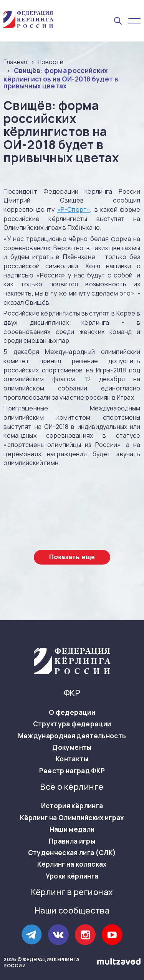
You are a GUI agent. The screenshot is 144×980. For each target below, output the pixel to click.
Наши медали (72, 829)
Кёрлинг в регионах (72, 892)
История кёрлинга (72, 806)
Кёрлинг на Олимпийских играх (72, 818)
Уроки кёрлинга (72, 876)
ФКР (72, 693)
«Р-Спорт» (74, 209)
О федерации (72, 713)
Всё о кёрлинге (72, 787)
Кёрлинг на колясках (72, 864)
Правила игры (72, 841)
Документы (72, 747)
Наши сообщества (72, 911)
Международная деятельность (72, 736)
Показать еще (72, 557)
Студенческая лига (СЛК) (72, 853)
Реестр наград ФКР (72, 771)
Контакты (72, 759)
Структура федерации (72, 724)
